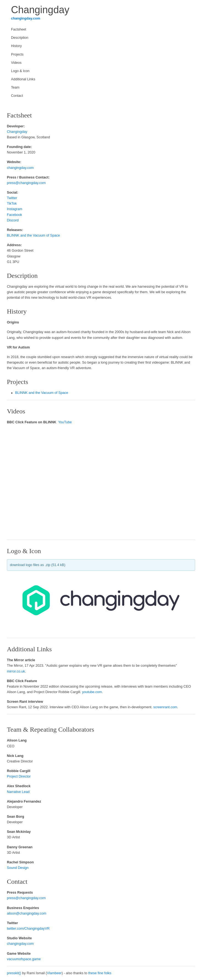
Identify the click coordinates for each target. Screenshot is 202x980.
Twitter (12, 198)
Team (15, 87)
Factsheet (19, 29)
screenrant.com (165, 707)
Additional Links (23, 79)
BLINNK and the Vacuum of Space (33, 235)
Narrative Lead (18, 792)
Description (20, 38)
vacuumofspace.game (24, 959)
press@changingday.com (26, 183)
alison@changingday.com (27, 913)
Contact (17, 96)
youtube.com (92, 692)
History (16, 46)
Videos (16, 63)
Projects (17, 54)
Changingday (17, 132)
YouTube (65, 422)
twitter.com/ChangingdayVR (28, 929)
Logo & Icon (20, 71)
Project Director (19, 776)
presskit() (14, 973)
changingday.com (26, 18)
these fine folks (100, 973)
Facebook (14, 215)
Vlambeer (54, 973)
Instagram (15, 209)
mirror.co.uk (16, 671)
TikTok (12, 204)
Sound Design (18, 868)
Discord (13, 220)
